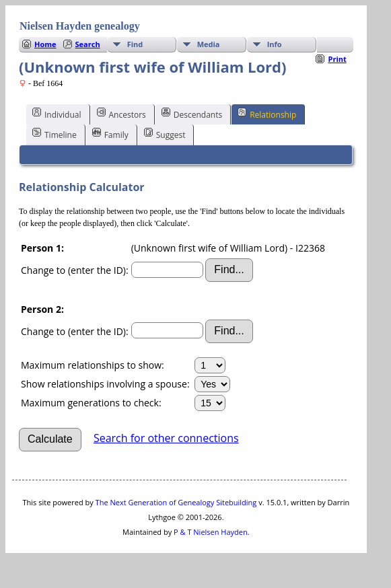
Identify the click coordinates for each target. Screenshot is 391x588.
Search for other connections (166, 438)
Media (209, 44)
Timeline (55, 134)
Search (88, 44)
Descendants (192, 114)
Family (110, 134)
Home (45, 44)
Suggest (165, 134)
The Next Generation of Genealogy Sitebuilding (176, 502)
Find (135, 44)
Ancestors (121, 114)
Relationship (267, 114)
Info (275, 44)
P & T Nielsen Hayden (211, 532)
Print (337, 59)
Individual (57, 114)
